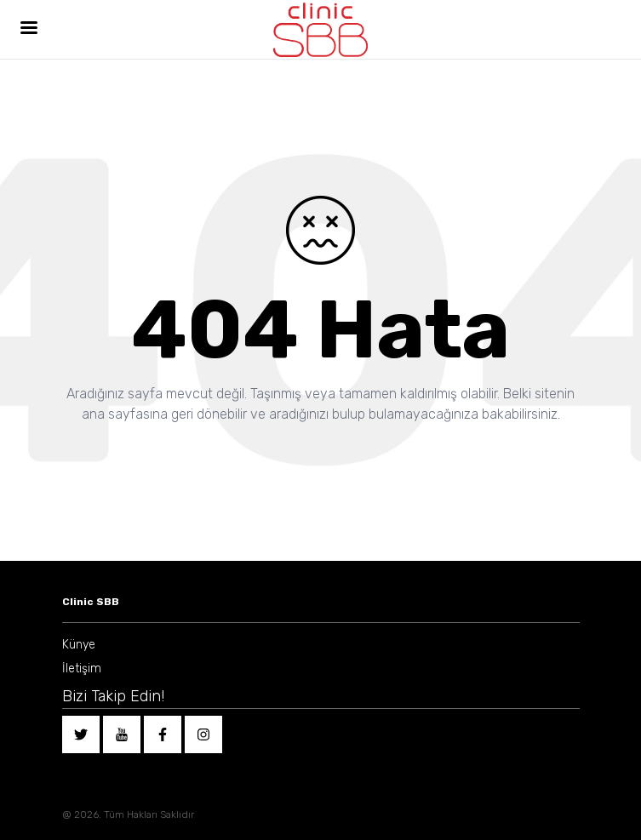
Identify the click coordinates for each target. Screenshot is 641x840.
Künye (79, 645)
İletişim (82, 669)
